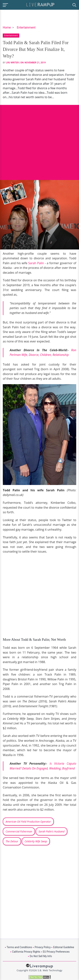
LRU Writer (12, 63)
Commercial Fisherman (19, 831)
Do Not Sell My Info (41, 956)
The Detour (12, 841)
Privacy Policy (43, 947)
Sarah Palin (36, 263)
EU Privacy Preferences (56, 952)
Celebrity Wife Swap (36, 841)
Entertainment (26, 27)
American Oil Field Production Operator (28, 822)
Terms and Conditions (19, 947)
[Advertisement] (39, 140)
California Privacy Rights (26, 952)
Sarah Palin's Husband (51, 831)
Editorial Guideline (64, 947)
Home (7, 27)
